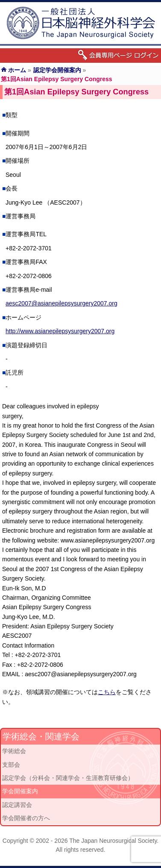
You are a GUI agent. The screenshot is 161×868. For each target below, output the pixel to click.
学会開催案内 (20, 791)
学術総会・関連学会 (41, 736)
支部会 (11, 765)
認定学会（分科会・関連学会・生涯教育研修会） (68, 778)
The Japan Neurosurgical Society (113, 841)
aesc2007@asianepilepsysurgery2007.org (61, 303)
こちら (107, 692)
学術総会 (14, 751)
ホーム (17, 70)
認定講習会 (17, 805)
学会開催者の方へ (26, 818)
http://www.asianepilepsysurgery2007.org (60, 331)
